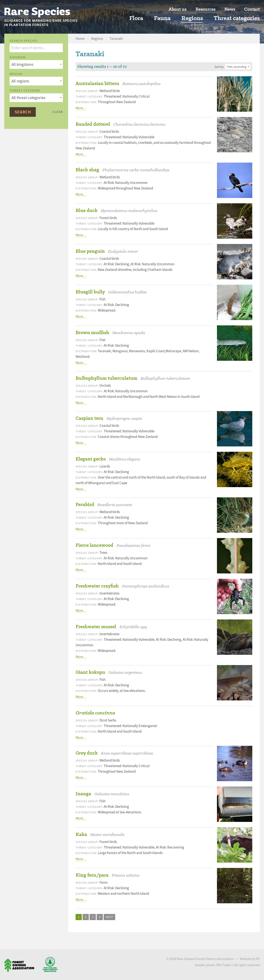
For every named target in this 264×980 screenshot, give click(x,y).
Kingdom (18, 57)
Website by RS (250, 959)
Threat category (25, 91)
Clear (58, 112)
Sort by (219, 67)
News (230, 9)
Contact (252, 9)
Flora (136, 18)
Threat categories (237, 18)
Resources (205, 9)
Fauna (162, 18)
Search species (24, 41)
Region (16, 74)
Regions (192, 18)
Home (80, 39)
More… (81, 108)
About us (178, 9)
